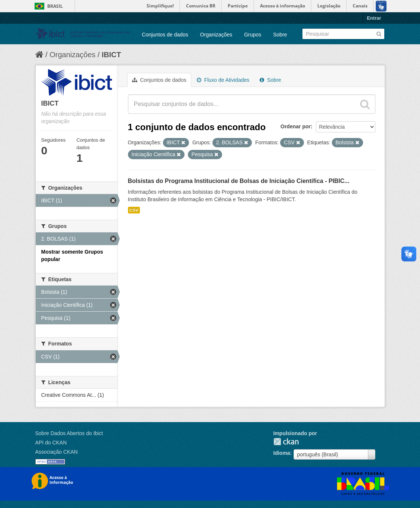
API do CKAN (51, 443)
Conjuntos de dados (165, 35)
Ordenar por (296, 126)
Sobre (280, 35)
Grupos (253, 35)
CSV (134, 210)
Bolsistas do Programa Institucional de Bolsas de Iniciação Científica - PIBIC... (239, 181)
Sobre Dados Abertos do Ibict (69, 433)
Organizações (216, 35)
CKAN (286, 442)
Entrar (374, 18)
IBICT (111, 55)
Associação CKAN (57, 452)
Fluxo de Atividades (223, 80)
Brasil (55, 6)
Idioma (282, 453)
